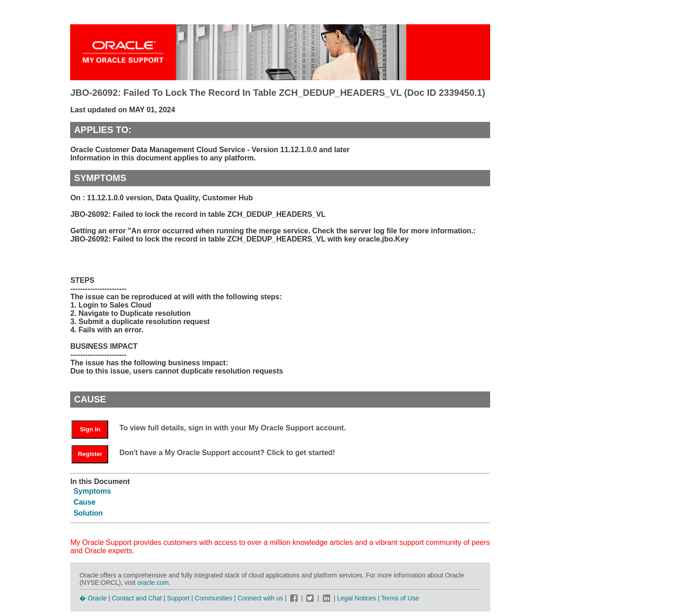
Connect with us (261, 598)
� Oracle (93, 598)
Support (178, 598)
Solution (88, 513)
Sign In (90, 429)
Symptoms (92, 491)
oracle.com (153, 583)
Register (90, 454)
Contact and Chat (137, 598)
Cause (84, 502)
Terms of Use (400, 598)
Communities (214, 598)
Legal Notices (356, 598)
